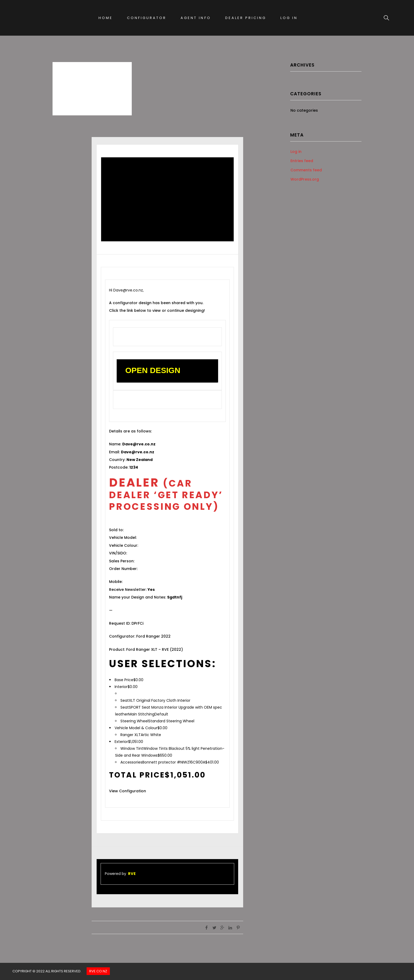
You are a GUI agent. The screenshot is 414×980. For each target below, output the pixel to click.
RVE (132, 874)
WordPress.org (305, 179)
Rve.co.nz (98, 971)
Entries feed (302, 161)
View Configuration (128, 791)
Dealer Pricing (246, 18)
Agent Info (196, 18)
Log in (296, 152)
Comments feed (306, 170)
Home (106, 18)
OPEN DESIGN (153, 370)
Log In (289, 18)
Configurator (147, 18)
